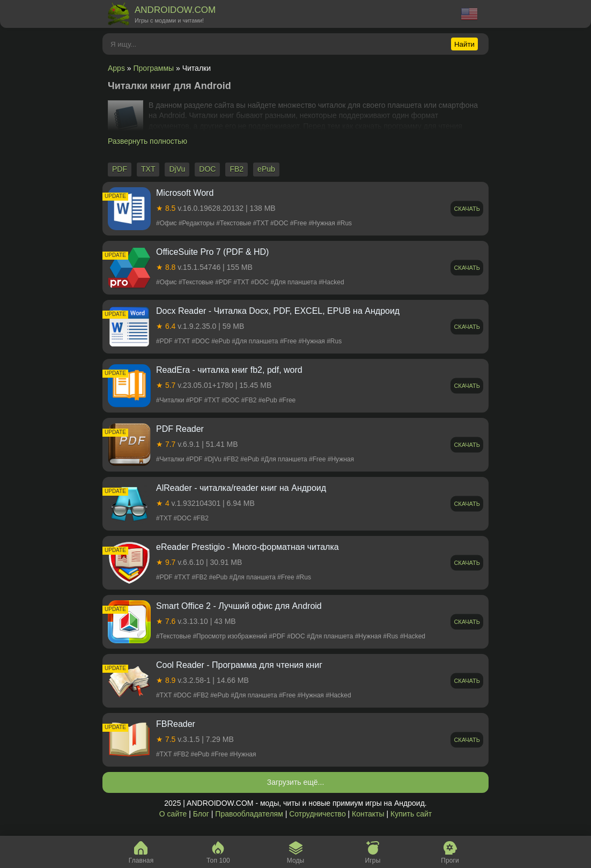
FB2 (237, 169)
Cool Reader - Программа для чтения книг (239, 665)
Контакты (368, 814)
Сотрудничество (317, 814)
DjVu (177, 169)
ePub (266, 169)
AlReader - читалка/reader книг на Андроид (241, 488)
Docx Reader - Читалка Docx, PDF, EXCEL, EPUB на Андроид (278, 311)
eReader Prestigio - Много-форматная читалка (248, 547)
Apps (116, 68)
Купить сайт (411, 814)
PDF (120, 169)
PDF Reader (180, 429)
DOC (207, 169)
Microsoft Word (185, 193)
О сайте (173, 814)
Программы (154, 68)
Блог (201, 814)
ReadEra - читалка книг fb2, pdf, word (229, 370)
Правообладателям (249, 814)
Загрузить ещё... (296, 782)
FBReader (176, 724)
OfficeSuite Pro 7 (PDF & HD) (212, 252)
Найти (464, 44)
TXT (148, 169)
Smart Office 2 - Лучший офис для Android (239, 606)
